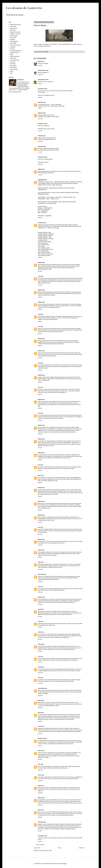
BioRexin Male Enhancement (45, 292)
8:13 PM (40, 131)
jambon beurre (14, 28)
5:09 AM (40, 382)
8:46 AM (40, 322)
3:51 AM (40, 496)
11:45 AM (40, 604)
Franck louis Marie (15, 60)
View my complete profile (15, 92)
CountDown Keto (60, 344)
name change (41, 246)
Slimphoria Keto (46, 380)
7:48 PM (40, 258)
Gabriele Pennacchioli (15, 25)
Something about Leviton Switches (46, 129)
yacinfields (13, 47)
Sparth (40, 61)
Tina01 (40, 667)
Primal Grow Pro (54, 576)
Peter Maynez (13, 68)
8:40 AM (40, 721)
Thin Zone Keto (59, 517)
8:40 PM (40, 471)
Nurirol (40, 644)
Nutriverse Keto (51, 467)
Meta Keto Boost (58, 455)
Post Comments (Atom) (46, 851)
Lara (39, 276)
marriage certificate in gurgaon (45, 236)
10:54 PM (40, 142)
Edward (40, 263)
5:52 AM (40, 510)
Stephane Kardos (14, 53)
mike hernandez (14, 69)
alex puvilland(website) (16, 51)
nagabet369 (49, 216)
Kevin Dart (13, 62)
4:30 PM (40, 97)
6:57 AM (40, 370)
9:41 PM (40, 534)
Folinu (55, 356)
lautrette (21, 80)
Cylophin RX (55, 703)
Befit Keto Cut (60, 777)
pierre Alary (13, 30)
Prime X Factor (44, 368)
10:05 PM (40, 164)
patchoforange (14, 36)
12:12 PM (40, 569)
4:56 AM (40, 408)
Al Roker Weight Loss (61, 392)
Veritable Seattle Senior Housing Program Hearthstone (51, 106)
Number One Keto (54, 624)
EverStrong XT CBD (46, 269)
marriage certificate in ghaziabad (46, 234)
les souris (12, 49)
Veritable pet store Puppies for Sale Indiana (48, 117)
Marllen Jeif (41, 738)
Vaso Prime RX (54, 741)
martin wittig (13, 43)
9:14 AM (40, 627)
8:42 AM (40, 662)
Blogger (65, 864)
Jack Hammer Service (43, 162)
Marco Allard (13, 58)
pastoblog (12, 40)
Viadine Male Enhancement (57, 788)
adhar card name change (44, 252)
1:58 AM (40, 108)
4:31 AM (40, 460)
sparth (12, 71)
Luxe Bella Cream (56, 611)
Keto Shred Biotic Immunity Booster (57, 646)
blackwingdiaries (14, 41)
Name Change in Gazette (44, 256)
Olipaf (12, 54)
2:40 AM (40, 84)
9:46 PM (40, 545)
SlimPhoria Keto (46, 283)
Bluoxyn (58, 307)
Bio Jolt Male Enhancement (56, 812)
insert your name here (15, 45)
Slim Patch (53, 599)
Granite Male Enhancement (62, 478)
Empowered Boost (60, 490)
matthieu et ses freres (15, 34)
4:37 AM (40, 271)
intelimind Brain (54, 319)
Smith (39, 609)
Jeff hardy (41, 574)
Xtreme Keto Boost (52, 680)
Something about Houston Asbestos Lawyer (49, 150)
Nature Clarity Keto (69, 766)
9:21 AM (40, 651)
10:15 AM (40, 592)
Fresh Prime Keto (54, 669)
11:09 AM (40, 75)
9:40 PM (40, 817)
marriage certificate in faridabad (46, 239)
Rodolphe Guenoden (15, 32)
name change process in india (45, 249)
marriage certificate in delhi (44, 233)
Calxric (40, 550)
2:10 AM (40, 842)
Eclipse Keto (57, 503)
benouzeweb (13, 66)
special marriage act (43, 243)
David (39, 713)
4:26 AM (40, 831)
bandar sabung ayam (57, 185)
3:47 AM (40, 746)
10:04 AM (40, 582)
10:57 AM (40, 673)
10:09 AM (40, 696)
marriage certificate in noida (45, 237)
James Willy (41, 688)
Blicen (39, 701)
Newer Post (37, 848)
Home (59, 848)
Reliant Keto (55, 728)
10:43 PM (40, 793)
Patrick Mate (13, 27)
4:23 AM (40, 759)
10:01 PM (40, 770)
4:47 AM (40, 358)
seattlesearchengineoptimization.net (47, 139)
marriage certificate (43, 240)
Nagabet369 (41, 180)
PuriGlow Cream (55, 659)
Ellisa (39, 475)
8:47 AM (40, 639)
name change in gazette (44, 248)
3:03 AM (40, 734)
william (40, 169)
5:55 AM (40, 483)
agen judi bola (49, 182)
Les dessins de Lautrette (24, 8)
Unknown (40, 102)
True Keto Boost (59, 418)
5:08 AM (40, 309)
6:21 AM (40, 522)
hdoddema (53, 864)
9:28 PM (40, 395)
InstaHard (52, 427)
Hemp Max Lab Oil (57, 564)
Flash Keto (60, 332)
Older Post (82, 848)
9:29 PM (40, 420)
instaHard (58, 541)
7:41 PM (40, 175)
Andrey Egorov (42, 80)
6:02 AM (40, 617)
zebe (11, 73)
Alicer (39, 562)
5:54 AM (40, 346)
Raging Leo (60, 589)
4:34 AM (40, 448)
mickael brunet (42, 70)
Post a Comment (40, 845)
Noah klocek (13, 38)
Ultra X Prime (53, 552)
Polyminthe (13, 64)
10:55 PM (40, 434)
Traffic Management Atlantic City (46, 173)
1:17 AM (40, 152)
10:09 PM (40, 781)
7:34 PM (40, 66)
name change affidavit (43, 251)
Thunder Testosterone (59, 529)
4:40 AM (40, 297)
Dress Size (52, 95)
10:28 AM (40, 683)
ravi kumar (41, 223)
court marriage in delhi (43, 245)
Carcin (40, 726)
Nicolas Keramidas (15, 56)
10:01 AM (40, 119)
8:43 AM (40, 334)
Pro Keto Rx (54, 634)
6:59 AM (40, 557)
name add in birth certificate (45, 242)
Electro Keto (55, 690)
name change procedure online (45, 254)
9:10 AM (40, 285)
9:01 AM (40, 218)
